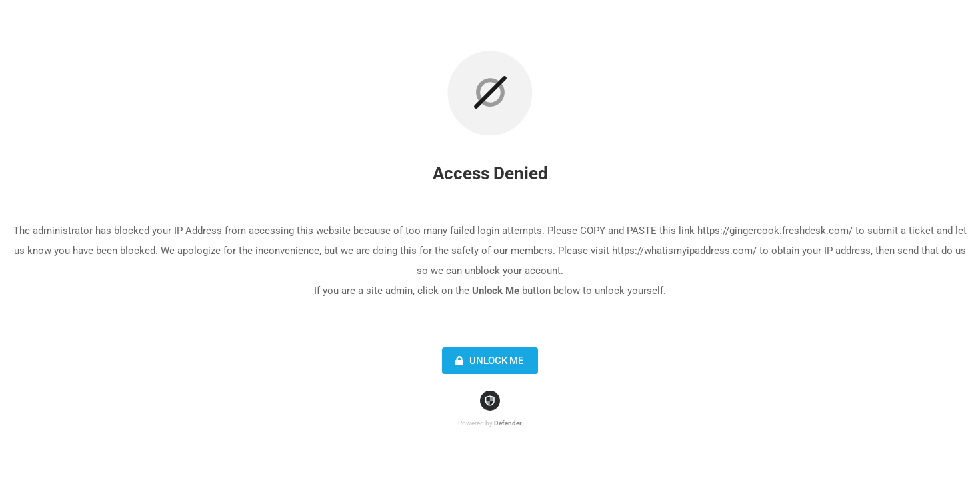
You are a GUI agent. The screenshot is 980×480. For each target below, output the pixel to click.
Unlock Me (488, 361)
